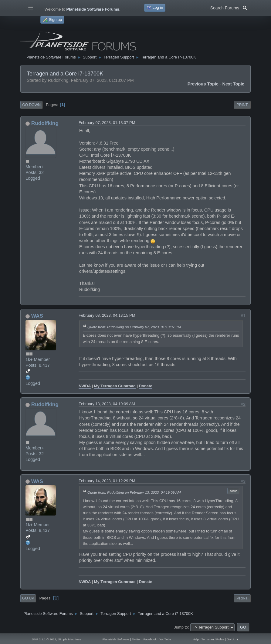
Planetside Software (116, 639)
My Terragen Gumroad (115, 386)
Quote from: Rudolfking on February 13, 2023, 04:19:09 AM (134, 492)
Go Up (28, 598)
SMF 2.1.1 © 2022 (44, 639)
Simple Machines (69, 639)
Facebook (150, 639)
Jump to (181, 627)
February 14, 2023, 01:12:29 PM (107, 481)
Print (242, 105)
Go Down (31, 105)
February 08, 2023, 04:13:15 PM (107, 315)
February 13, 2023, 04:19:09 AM (107, 404)
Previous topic (203, 84)
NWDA (85, 386)
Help (195, 639)
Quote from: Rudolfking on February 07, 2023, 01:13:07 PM (134, 327)
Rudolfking (45, 123)
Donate (146, 386)
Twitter (136, 639)
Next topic (234, 84)
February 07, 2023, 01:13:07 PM (107, 123)
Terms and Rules (213, 639)
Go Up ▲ (233, 639)
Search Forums (229, 7)
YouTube (165, 639)
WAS (37, 316)
